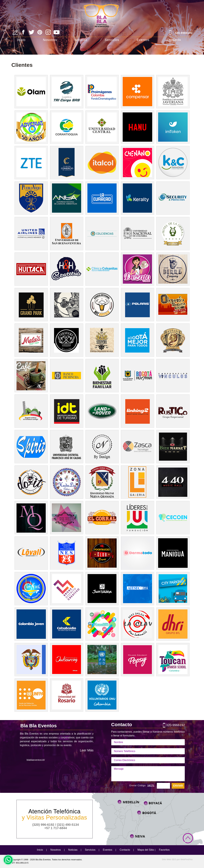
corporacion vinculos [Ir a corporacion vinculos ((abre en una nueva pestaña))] (173, 376)
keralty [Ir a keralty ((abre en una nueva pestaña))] (137, 198)
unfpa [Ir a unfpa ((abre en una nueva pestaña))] (31, 695)
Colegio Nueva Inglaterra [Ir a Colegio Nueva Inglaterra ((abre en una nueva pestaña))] (66, 553)
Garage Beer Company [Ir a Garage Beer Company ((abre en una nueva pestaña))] (66, 305)
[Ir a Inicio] (102, 11)
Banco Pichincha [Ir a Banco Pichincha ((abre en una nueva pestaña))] (66, 376)
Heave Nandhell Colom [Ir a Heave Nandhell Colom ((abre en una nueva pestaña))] (66, 269)
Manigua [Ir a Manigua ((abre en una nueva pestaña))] (173, 553)
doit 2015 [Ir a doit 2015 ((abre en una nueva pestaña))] (31, 482)
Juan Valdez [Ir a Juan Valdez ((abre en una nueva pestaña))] (102, 589)
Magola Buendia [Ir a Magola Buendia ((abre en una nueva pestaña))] (31, 376)
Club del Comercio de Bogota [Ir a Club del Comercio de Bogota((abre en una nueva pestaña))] (66, 163)
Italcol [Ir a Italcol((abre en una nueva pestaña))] (102, 163)
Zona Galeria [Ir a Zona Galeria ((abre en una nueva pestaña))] (137, 482)
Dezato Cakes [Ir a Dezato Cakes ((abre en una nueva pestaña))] (137, 269)
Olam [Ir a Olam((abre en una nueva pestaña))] (31, 92)
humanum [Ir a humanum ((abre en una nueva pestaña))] (102, 624)
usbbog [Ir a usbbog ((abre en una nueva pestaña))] (66, 234)
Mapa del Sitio (146, 850)
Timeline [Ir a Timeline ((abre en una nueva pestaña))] (173, 447)
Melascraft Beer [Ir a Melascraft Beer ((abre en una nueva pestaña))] (31, 340)
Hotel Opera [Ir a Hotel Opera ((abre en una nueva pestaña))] (173, 234)
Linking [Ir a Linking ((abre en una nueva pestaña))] (137, 411)
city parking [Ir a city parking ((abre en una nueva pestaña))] (173, 589)
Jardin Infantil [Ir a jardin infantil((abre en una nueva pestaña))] (137, 163)
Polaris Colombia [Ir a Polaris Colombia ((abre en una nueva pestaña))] (137, 305)
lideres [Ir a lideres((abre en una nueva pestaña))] (137, 518)
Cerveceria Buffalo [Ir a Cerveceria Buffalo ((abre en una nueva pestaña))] (102, 305)
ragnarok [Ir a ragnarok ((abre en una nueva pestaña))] (173, 340)
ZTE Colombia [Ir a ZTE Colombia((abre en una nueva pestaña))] (31, 163)
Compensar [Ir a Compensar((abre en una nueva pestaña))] (137, 92)
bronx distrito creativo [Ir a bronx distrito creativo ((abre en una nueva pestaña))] (66, 589)
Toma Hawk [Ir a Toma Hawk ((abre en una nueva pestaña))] (66, 340)
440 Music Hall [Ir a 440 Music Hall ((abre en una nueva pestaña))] (173, 482)
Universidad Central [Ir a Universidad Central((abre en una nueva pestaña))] (102, 127)
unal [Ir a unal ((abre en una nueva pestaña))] (137, 234)
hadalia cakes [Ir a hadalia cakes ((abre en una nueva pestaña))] (66, 482)
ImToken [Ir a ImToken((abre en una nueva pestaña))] (173, 127)
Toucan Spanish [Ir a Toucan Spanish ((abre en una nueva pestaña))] (173, 660)
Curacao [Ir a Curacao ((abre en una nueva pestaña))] (102, 198)
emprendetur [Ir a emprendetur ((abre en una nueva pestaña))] (31, 411)
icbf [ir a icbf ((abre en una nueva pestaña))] (102, 376)
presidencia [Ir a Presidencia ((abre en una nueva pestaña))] (31, 660)
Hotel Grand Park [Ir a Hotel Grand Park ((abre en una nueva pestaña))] (31, 305)
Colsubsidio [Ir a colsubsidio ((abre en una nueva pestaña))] (66, 624)
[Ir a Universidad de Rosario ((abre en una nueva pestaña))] (66, 695)
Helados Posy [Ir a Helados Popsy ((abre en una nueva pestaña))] (137, 660)
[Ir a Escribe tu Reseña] (15, 32)
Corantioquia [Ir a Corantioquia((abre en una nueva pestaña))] (66, 127)
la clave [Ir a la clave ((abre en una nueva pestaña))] (137, 624)
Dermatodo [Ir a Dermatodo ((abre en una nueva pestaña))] (137, 553)
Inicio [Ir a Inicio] (21, 40)
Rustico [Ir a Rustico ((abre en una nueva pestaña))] (173, 411)
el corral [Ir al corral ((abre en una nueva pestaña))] (102, 518)
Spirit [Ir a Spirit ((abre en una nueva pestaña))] (31, 447)
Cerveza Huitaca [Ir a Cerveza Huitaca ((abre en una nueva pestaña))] (31, 269)
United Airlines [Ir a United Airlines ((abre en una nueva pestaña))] (31, 234)
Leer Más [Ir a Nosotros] (87, 750)
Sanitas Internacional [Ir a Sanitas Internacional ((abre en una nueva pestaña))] (102, 269)
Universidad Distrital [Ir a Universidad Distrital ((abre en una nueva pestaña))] (66, 447)
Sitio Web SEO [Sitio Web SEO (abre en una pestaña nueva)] (169, 859)
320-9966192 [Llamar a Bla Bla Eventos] (184, 33)
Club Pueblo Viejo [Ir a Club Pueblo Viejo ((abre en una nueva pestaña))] (31, 198)
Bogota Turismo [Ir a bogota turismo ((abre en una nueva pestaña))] (66, 411)
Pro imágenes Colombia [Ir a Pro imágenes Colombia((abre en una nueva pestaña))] (102, 92)
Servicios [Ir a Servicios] (112, 40)
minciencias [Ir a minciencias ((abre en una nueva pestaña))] (102, 234)
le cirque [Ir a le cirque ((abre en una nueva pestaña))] (66, 518)
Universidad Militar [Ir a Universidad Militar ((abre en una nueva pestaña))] (102, 482)
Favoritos (164, 850)
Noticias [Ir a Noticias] (81, 40)
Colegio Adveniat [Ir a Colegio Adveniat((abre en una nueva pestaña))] (31, 127)
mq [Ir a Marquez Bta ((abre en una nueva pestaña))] (31, 518)
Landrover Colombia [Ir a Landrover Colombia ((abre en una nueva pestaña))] (102, 411)
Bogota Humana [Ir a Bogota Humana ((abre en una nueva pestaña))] (137, 376)
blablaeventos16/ (36, 760)
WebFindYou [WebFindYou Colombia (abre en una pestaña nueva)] (187, 859)
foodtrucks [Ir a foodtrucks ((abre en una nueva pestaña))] (102, 553)
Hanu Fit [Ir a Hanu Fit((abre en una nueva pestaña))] (137, 127)
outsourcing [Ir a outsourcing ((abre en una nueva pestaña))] (66, 660)
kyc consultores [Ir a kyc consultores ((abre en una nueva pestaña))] (173, 163)
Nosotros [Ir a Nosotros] (50, 40)
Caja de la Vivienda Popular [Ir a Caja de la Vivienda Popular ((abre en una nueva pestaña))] (137, 340)
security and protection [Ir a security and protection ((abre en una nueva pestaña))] (173, 198)
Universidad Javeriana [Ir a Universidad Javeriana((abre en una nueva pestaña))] (173, 92)
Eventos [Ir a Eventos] (143, 40)
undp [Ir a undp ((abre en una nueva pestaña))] (102, 660)
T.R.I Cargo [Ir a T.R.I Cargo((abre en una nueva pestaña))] (66, 92)
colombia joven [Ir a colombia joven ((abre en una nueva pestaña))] (31, 624)
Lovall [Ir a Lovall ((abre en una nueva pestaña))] (31, 553)
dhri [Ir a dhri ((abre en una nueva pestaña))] (173, 624)
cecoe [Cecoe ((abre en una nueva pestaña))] (173, 518)
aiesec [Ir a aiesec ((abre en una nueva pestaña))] (137, 589)
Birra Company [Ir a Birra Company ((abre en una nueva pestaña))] (173, 269)
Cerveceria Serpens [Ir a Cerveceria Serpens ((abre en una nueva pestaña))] (102, 340)
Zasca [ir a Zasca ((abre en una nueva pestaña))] (137, 447)
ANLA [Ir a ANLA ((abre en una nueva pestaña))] (66, 198)
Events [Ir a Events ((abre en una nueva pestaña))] (173, 305)
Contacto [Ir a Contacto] (174, 40)
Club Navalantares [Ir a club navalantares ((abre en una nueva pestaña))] (31, 589)
